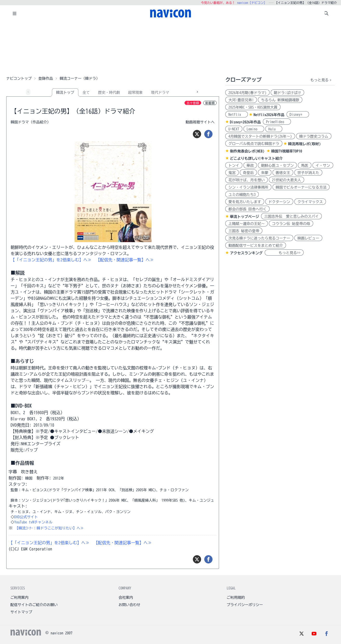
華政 (250, 165)
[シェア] (208, 134)
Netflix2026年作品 (269, 115)
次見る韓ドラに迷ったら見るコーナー (259, 238)
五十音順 (193, 103)
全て (86, 92)
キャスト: (18, 506)
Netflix (237, 115)
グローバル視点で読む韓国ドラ (254, 144)
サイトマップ (21, 612)
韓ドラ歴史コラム (314, 136)
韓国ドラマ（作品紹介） (31, 122)
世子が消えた (308, 173)
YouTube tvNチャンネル (33, 522)
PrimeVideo (277, 122)
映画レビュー (308, 238)
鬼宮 (232, 173)
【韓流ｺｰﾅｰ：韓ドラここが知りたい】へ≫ (49, 528)
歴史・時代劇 (109, 92)
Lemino (254, 129)
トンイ (234, 165)
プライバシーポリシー (245, 605)
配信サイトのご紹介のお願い (34, 605)
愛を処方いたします (245, 202)
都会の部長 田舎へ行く (247, 209)
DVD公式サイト (26, 517)
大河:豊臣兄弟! (241, 100)
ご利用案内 (19, 597)
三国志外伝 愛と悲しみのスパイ (291, 216)
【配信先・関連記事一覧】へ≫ (125, 260)
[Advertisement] (170, 48)
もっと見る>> (284, 253)
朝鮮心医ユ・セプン (277, 165)
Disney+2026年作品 (245, 122)
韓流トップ (65, 92)
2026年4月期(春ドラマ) (247, 93)
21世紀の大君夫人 (287, 180)
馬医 (305, 165)
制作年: (44, 478)
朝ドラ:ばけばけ (287, 93)
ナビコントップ (19, 78)
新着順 (210, 103)
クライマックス (310, 202)
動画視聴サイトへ (200, 122)
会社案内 (126, 597)
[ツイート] (197, 134)
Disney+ (298, 115)
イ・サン (323, 165)
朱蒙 (265, 173)
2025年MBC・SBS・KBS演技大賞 (253, 107)
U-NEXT (234, 129)
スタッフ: (18, 484)
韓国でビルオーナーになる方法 (301, 187)
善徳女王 (283, 173)
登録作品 (46, 78)
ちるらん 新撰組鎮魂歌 (280, 100)
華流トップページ (244, 217)
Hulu (274, 129)
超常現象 (135, 92)
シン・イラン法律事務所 (248, 187)
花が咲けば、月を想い (247, 180)
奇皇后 (248, 173)
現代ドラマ (160, 92)
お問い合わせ (129, 605)
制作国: (16, 478)
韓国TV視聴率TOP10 (287, 151)
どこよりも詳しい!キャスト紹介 (256, 158)
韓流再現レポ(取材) (304, 144)
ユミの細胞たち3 (242, 195)
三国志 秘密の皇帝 (244, 231)
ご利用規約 (236, 597)
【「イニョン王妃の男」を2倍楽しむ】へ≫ (51, 260)
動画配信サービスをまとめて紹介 (256, 245)
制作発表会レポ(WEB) (247, 151)
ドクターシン (279, 202)
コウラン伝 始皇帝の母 (291, 224)
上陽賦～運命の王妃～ (247, 224)
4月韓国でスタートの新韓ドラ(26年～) (260, 136)
